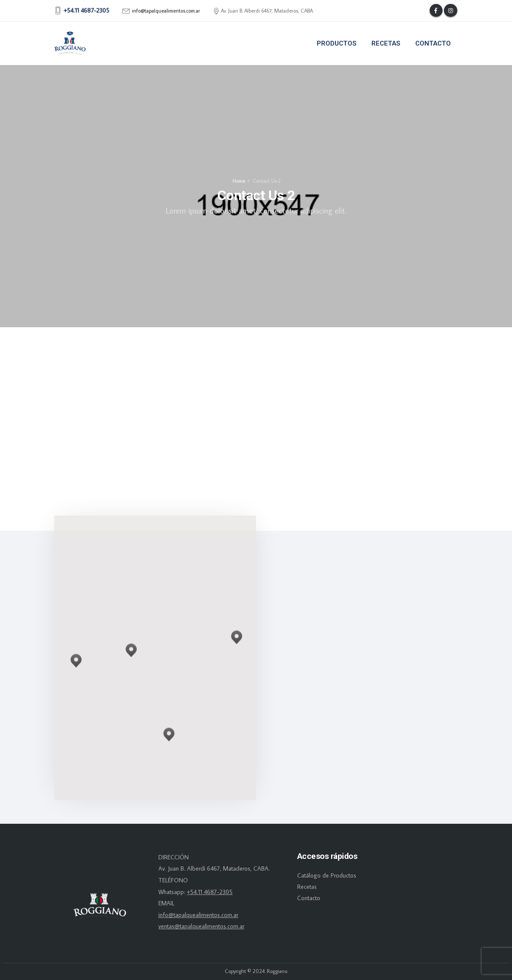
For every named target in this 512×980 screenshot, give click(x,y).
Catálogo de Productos (327, 875)
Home (239, 181)
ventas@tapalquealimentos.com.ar (201, 926)
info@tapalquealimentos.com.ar (166, 11)
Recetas (386, 43)
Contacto (433, 43)
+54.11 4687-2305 (210, 892)
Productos (336, 43)
